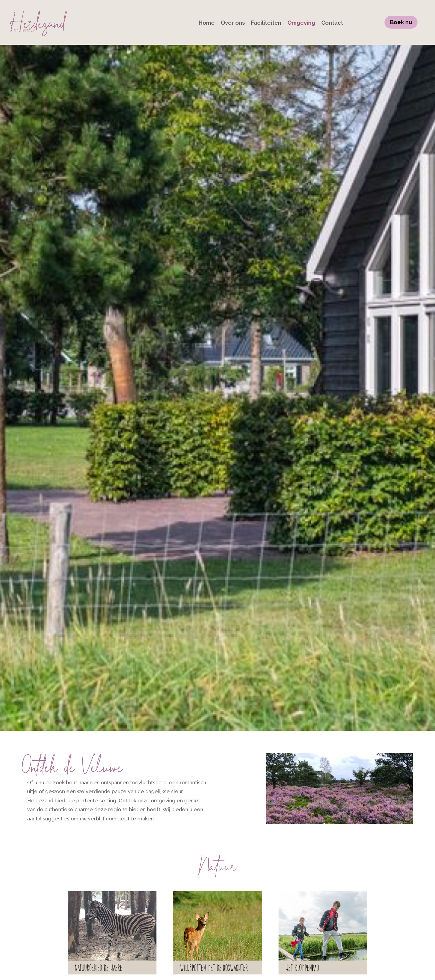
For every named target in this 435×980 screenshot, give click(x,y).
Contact (332, 23)
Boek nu (401, 22)
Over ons (233, 23)
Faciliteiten (266, 23)
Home (207, 23)
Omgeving (301, 23)
